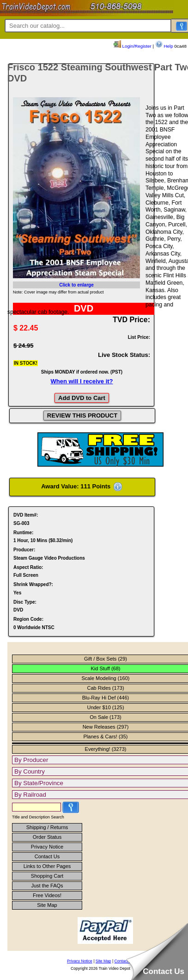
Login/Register (133, 46)
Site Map (47, 905)
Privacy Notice (47, 847)
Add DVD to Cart (82, 398)
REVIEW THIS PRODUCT (82, 415)
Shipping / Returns (47, 827)
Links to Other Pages (47, 866)
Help (164, 46)
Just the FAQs (47, 886)
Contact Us (47, 856)
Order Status (47, 837)
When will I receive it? (82, 381)
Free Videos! (47, 895)
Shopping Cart (47, 876)
